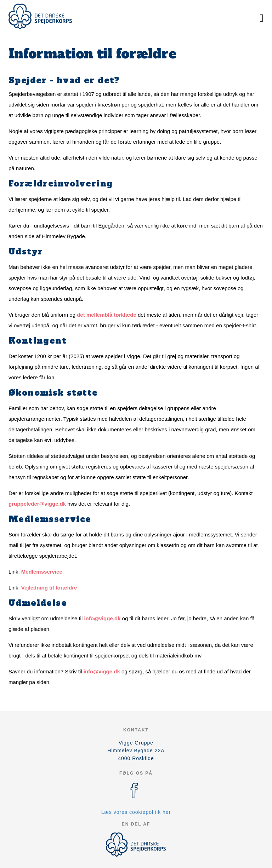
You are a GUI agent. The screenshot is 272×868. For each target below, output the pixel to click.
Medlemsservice (42, 572)
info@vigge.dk (102, 618)
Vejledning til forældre (49, 588)
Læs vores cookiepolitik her (136, 812)
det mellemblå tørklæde (107, 315)
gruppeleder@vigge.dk (37, 504)
